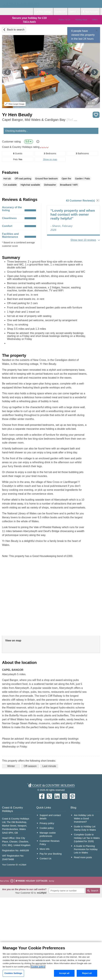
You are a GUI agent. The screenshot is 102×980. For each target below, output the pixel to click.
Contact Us (45, 859)
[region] (51, 961)
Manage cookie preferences (48, 834)
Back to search (16, 30)
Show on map (50, 159)
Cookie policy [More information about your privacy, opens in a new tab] (38, 967)
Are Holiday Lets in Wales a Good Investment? (84, 818)
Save (96, 115)
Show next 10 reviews (83, 240)
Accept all (64, 973)
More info (45, 849)
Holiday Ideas (81, 20)
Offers (95, 20)
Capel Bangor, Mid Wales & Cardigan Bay (40, 120)
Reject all (87, 973)
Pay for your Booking (51, 854)
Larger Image (15, 104)
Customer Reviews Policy (50, 843)
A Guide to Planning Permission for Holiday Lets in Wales (86, 849)
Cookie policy (47, 828)
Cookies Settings (13, 973)
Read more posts (83, 857)
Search (95, 891)
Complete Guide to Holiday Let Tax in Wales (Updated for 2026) (87, 838)
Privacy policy (47, 823)
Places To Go (64, 20)
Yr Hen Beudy (17, 115)
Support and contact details (50, 817)
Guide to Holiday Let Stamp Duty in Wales (85, 828)
